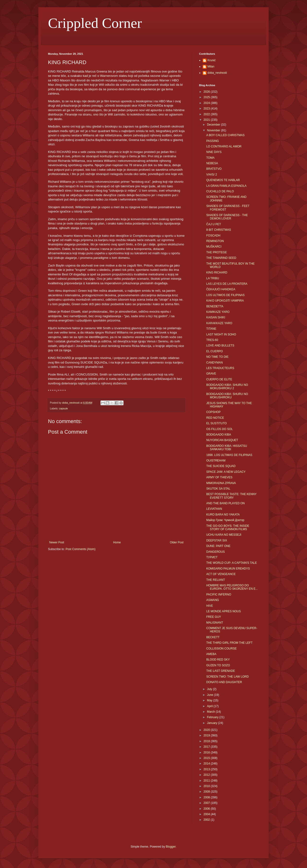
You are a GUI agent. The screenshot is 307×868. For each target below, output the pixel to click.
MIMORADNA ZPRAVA (221, 483)
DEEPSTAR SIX (217, 540)
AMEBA (211, 654)
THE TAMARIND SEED (221, 258)
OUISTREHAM (216, 461)
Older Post (177, 542)
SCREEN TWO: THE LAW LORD (227, 677)
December (214, 125)
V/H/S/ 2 (212, 175)
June (210, 695)
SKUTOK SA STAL (218, 489)
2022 (207, 114)
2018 (207, 741)
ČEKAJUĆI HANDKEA (221, 289)
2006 (207, 809)
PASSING (213, 141)
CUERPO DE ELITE (219, 379)
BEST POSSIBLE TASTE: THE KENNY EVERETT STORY (231, 496)
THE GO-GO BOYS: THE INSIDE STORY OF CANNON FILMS (228, 528)
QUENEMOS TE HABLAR (223, 180)
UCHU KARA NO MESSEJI (224, 535)
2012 (207, 775)
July (210, 689)
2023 (207, 109)
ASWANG (213, 600)
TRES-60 (212, 340)
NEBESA (212, 163)
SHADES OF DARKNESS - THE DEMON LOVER (227, 217)
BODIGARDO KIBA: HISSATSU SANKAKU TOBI (227, 448)
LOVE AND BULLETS (220, 346)
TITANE (211, 329)
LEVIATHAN (214, 509)
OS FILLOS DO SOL (220, 429)
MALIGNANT (215, 623)
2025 (207, 97)
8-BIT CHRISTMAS (219, 230)
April (210, 706)
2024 (207, 103)
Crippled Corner (95, 23)
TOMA (210, 158)
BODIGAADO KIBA (219, 435)
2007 (207, 803)
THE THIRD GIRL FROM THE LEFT (229, 643)
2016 (207, 753)
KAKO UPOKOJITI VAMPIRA (225, 301)
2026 (207, 92)
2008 (207, 797)
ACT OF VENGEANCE (221, 574)
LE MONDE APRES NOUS (224, 611)
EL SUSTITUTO (216, 423)
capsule (63, 408)
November (214, 130)
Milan (211, 67)
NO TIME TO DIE (217, 357)
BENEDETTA (215, 306)
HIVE (210, 606)
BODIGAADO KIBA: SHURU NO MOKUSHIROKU (227, 396)
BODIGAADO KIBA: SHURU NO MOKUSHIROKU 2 (227, 387)
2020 (207, 730)
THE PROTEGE (217, 252)
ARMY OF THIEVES (219, 477)
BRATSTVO (214, 169)
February (213, 717)
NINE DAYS (214, 152)
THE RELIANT (216, 580)
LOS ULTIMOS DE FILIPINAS (225, 295)
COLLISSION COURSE (221, 649)
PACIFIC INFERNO (219, 595)
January (213, 723)
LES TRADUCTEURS (220, 368)
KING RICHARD (217, 273)
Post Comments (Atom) (80, 549)
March (211, 712)
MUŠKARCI (214, 247)
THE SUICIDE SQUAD (221, 466)
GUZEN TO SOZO (218, 665)
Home (117, 542)
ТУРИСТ (212, 557)
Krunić (212, 60)
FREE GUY (214, 617)
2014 (207, 764)
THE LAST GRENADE (221, 671)
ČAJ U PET (214, 224)
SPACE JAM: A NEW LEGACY (226, 472)
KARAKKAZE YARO (219, 323)
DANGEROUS (215, 552)
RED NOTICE (215, 418)
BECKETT (213, 637)
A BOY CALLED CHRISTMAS (225, 135)
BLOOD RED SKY (218, 660)
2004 (207, 814)
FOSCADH (213, 236)
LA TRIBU (213, 278)
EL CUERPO (215, 351)
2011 (207, 781)
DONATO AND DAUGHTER (224, 682)
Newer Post (57, 542)
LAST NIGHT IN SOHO (221, 334)
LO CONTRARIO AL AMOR (224, 146)
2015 (207, 758)
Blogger (171, 847)
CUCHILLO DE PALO (220, 191)
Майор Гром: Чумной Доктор (225, 520)
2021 (207, 120)
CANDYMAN (215, 363)
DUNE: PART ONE (218, 546)
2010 (207, 786)
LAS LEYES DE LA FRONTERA (227, 284)
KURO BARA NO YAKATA (223, 515)
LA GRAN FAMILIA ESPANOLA (226, 186)
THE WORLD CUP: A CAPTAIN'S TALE (232, 563)
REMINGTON (215, 241)
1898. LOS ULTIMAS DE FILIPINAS (229, 455)
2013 (207, 769)
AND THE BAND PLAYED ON (225, 503)
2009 (207, 792)
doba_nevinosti (217, 73)
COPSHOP (213, 412)
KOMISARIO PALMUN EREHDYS (228, 569)
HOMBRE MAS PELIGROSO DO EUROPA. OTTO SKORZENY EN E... (232, 587)
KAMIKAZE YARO (218, 312)
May (210, 700)
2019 (207, 735)
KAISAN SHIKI (216, 317)
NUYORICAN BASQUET (222, 440)
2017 (207, 747)
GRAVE (211, 374)
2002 (207, 820)
